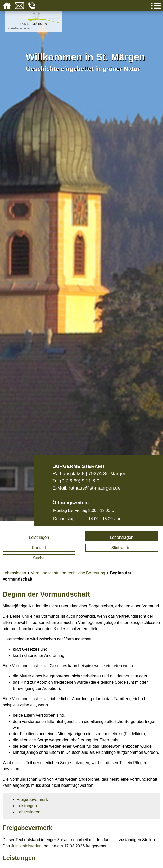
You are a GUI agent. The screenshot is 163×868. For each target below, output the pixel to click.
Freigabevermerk (32, 800)
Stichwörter (122, 548)
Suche (39, 558)
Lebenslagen (122, 537)
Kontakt (39, 548)
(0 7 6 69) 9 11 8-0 (80, 481)
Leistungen (39, 537)
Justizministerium (27, 846)
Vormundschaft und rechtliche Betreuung (68, 573)
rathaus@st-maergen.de (94, 488)
